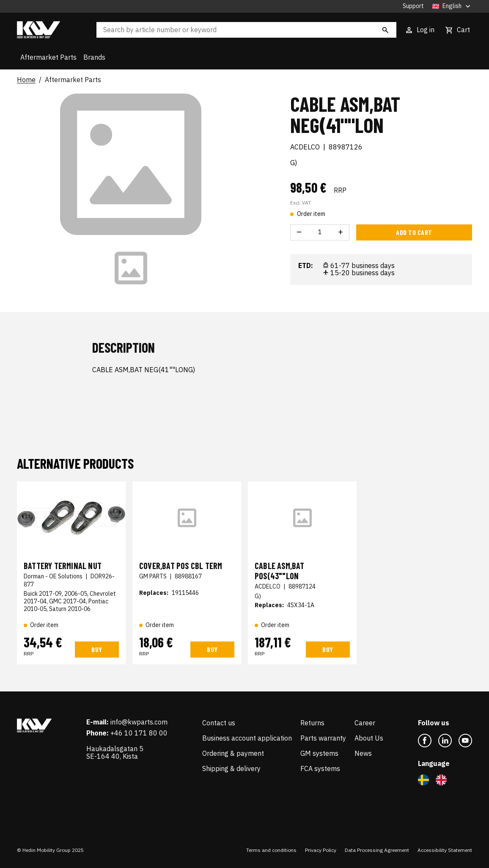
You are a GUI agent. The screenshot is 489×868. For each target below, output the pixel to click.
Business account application (247, 738)
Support (413, 6)
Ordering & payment (233, 753)
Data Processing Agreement (377, 850)
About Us (369, 738)
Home (26, 80)
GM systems (319, 753)
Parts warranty (323, 738)
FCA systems (320, 768)
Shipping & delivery (231, 768)
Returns (312, 723)
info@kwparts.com (139, 722)
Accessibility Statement (445, 850)
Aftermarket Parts (48, 57)
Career (365, 723)
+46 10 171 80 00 (139, 733)
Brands (94, 57)
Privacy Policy (321, 850)
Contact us (219, 723)
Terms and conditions (271, 850)
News (363, 753)
